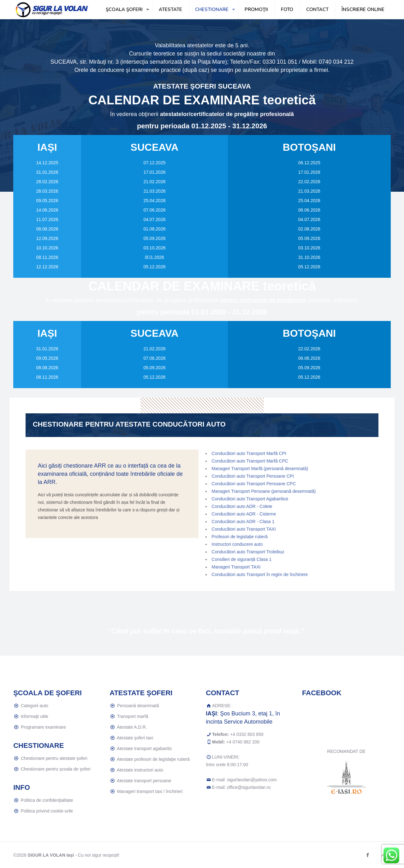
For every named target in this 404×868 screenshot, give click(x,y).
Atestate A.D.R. (132, 727)
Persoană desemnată (138, 706)
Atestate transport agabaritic (144, 749)
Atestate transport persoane (144, 781)
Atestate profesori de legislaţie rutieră (153, 759)
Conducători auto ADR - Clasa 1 (243, 521)
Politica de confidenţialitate (47, 800)
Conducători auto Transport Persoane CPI (253, 476)
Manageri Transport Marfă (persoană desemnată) (260, 469)
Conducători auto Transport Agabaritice (250, 499)
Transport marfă (132, 716)
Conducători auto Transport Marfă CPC (250, 461)
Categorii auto (35, 706)
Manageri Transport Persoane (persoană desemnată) (264, 491)
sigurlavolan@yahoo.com (252, 780)
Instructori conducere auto (237, 544)
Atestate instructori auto (140, 770)
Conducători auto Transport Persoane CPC (254, 484)
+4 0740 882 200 (243, 742)
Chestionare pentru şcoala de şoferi (56, 769)
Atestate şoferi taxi (135, 738)
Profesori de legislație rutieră (239, 537)
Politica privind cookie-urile (47, 811)
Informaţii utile (35, 716)
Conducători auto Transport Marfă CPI (249, 453)
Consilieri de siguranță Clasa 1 (241, 559)
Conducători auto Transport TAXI (244, 529)
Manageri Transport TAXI (236, 567)
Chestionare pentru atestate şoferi (54, 758)
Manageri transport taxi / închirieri (150, 791)
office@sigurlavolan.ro (249, 787)
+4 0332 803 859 (247, 734)
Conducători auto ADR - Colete (242, 506)
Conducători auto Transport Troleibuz (248, 552)
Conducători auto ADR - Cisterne (244, 514)
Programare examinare (43, 727)
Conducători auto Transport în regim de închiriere (260, 574)
